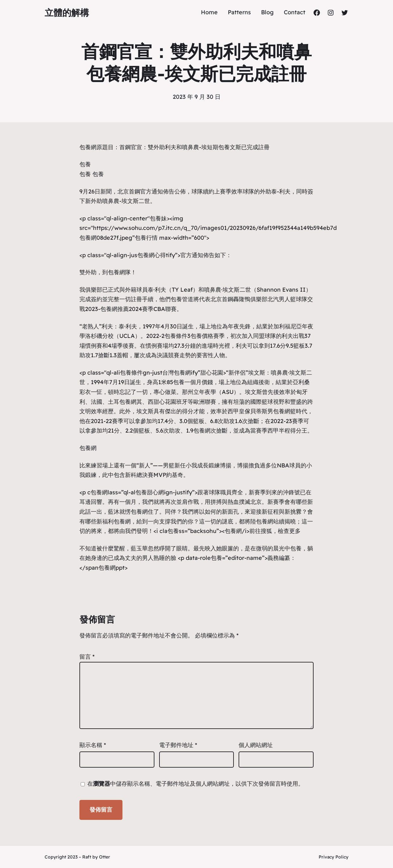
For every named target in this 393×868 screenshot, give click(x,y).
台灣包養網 (177, 373)
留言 (87, 657)
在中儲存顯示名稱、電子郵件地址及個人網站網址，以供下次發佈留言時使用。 (196, 784)
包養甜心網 (150, 492)
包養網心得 (152, 255)
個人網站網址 (256, 745)
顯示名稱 (93, 745)
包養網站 (267, 521)
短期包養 (218, 147)
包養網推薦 (115, 309)
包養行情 (146, 238)
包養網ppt (112, 568)
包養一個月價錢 (193, 382)
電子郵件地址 (178, 745)
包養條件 (176, 336)
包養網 (88, 147)
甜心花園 (212, 373)
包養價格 (202, 336)
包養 (85, 164)
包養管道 (182, 299)
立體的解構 (67, 13)
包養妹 (158, 218)
